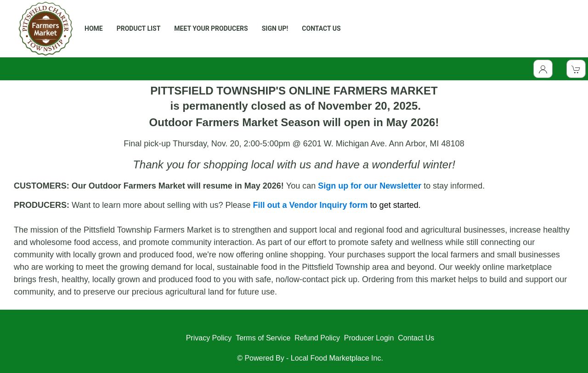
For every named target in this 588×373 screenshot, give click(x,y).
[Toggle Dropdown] (543, 69)
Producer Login (369, 338)
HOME (94, 28)
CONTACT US (321, 28)
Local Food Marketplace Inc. (337, 358)
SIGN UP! (275, 28)
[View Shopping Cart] (576, 69)
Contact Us (416, 338)
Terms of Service (263, 338)
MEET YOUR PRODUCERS (211, 28)
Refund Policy (317, 338)
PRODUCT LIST (139, 28)
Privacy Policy (209, 338)
